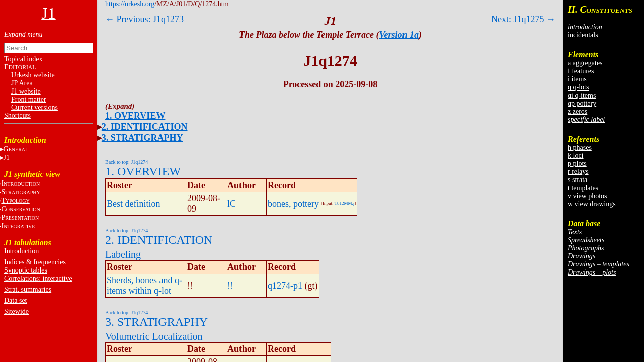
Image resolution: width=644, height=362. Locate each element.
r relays (578, 172)
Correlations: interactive (38, 278)
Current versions (34, 107)
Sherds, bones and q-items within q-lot (144, 285)
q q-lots (578, 87)
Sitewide (16, 311)
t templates (583, 188)
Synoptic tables (26, 270)
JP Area (22, 83)
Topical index (23, 59)
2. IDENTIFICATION (145, 127)
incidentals (583, 35)
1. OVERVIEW (135, 116)
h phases (580, 148)
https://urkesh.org (130, 4)
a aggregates (585, 63)
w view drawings (592, 204)
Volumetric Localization (154, 336)
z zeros (577, 111)
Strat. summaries (28, 289)
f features (581, 71)
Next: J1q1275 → (523, 19)
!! (230, 286)
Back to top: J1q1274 (127, 162)
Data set (15, 300)
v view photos (587, 196)
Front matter (29, 99)
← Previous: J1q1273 (144, 19)
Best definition (134, 204)
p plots (577, 164)
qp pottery (582, 103)
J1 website (26, 91)
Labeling (123, 254)
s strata (577, 180)
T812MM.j (345, 203)
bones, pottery (293, 204)
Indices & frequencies (35, 262)
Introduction (21, 251)
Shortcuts (17, 115)
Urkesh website (33, 75)
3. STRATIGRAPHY (142, 138)
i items (577, 79)
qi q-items (582, 95)
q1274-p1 (285, 286)
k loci (576, 156)
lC (232, 204)
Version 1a (399, 35)
